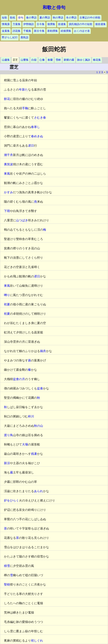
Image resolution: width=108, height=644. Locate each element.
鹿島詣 (24, 37)
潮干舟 (8, 155)
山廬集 (6, 60)
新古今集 (39, 31)
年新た (23, 90)
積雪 (7, 566)
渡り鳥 (8, 435)
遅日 (31, 146)
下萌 (7, 211)
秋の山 (39, 426)
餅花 (7, 99)
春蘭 (50, 60)
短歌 (5, 18)
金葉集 (6, 31)
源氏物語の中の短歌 (81, 24)
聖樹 (7, 585)
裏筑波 (8, 164)
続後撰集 (66, 31)
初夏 (7, 304)
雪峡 (58, 60)
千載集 (27, 31)
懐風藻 (6, 24)
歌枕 (13, 18)
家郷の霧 (69, 60)
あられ (39, 491)
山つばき (22, 220)
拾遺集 (62, 24)
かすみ (8, 192)
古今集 (41, 24)
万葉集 (17, 24)
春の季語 (31, 18)
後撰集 (51, 24)
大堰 (25, 444)
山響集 (25, 60)
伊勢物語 (29, 24)
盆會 (40, 388)
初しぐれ (37, 641)
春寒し (35, 127)
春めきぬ (37, 136)
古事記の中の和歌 (90, 18)
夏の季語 (45, 18)
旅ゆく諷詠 (84, 60)
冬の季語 (71, 18)
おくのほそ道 (82, 31)
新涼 (7, 463)
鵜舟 (43, 351)
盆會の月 (19, 379)
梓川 (31, 416)
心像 (42, 60)
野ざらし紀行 (10, 37)
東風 (7, 174)
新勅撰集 (53, 31)
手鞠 (25, 108)
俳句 (21, 18)
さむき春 (40, 118)
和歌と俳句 (54, 7)
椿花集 (97, 60)
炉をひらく (11, 500)
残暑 (34, 454)
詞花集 (17, 31)
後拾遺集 (100, 24)
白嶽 (34, 60)
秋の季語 (58, 18)
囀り (7, 295)
